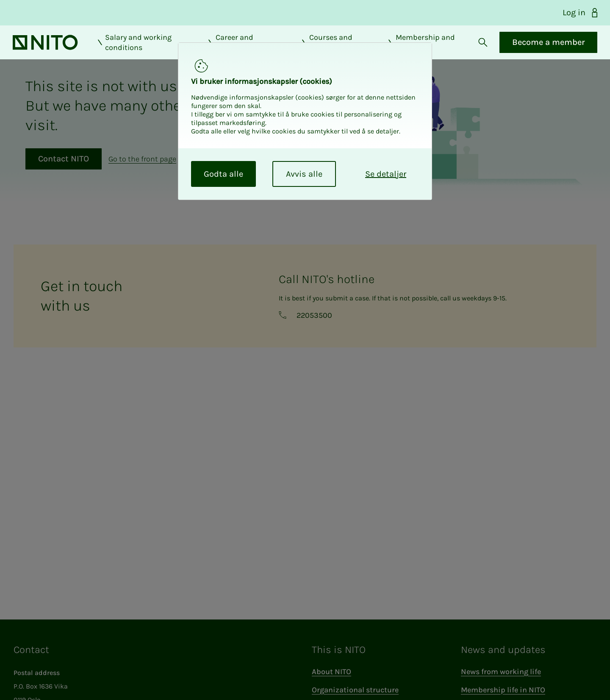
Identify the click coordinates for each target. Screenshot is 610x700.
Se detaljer (386, 174)
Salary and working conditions (134, 50)
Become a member (548, 49)
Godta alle (223, 174)
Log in (581, 13)
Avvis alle (304, 174)
